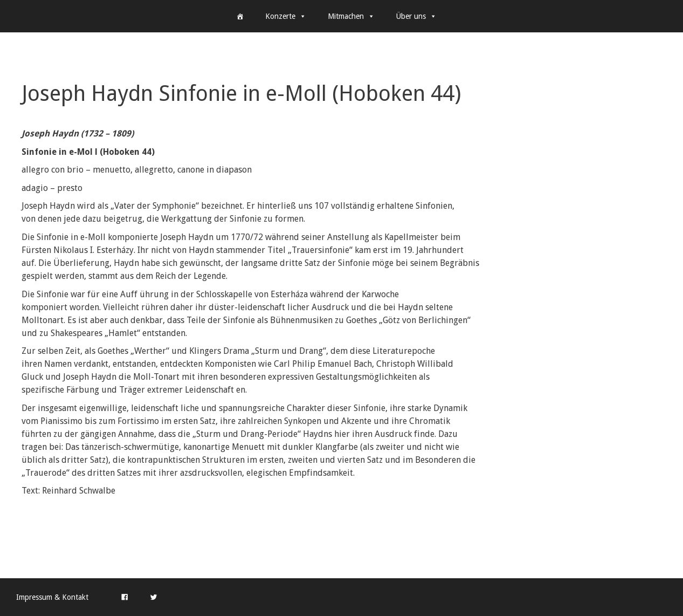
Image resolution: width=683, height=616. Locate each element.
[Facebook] (125, 597)
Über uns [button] (416, 16)
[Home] (240, 16)
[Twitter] (154, 597)
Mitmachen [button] (351, 16)
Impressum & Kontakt (52, 597)
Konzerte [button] (286, 16)
